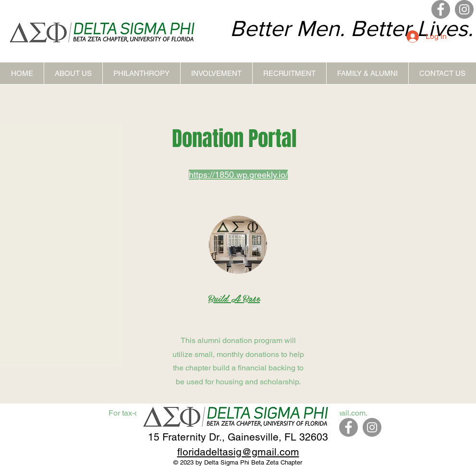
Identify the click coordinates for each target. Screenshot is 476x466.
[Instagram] (464, 9)
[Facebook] (441, 9)
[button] (73, 73)
